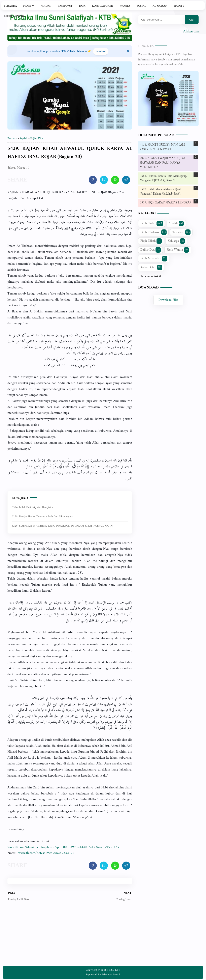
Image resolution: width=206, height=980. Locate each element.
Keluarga (176, 241)
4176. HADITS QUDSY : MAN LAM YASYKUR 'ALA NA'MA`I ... (162, 147)
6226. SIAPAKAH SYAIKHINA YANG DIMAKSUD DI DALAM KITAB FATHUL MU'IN (62, 526)
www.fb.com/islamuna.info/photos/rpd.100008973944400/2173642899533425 (63, 847)
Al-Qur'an (160, 6)
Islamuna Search (111, 975)
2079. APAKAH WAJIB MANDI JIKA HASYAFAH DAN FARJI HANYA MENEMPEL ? (163, 163)
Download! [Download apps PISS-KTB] (101, 51)
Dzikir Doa (151, 250)
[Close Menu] (128, 51)
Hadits (179, 6)
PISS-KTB (146, 46)
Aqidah (46, 6)
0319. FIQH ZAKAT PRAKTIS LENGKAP (165, 203)
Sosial (142, 6)
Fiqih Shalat (152, 223)
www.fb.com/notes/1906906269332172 (46, 853)
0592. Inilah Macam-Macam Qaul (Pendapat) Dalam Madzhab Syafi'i (160, 192)
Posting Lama (124, 900)
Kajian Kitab (151, 267)
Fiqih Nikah (151, 241)
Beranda (10, 6)
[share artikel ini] (93, 180)
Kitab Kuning (14, 16)
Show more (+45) (150, 277)
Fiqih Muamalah (154, 258)
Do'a (82, 6)
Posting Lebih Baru (19, 900)
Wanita (125, 6)
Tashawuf (65, 6)
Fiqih (29, 6)
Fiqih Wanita (178, 250)
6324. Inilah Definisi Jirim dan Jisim (32, 507)
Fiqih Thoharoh (153, 232)
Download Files (168, 300)
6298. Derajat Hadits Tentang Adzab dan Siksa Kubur (42, 517)
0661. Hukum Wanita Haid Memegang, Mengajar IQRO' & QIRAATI (163, 178)
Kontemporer (102, 6)
